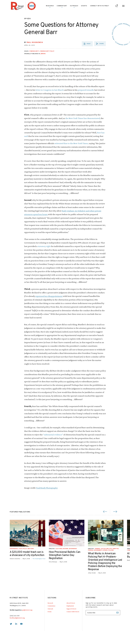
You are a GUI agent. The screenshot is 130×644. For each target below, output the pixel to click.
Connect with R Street (100, 6)
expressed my (42, 296)
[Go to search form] (117, 6)
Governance (20, 549)
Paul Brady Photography (47, 488)
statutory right (44, 246)
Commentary (62, 6)
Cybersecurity (34, 51)
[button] (100, 44)
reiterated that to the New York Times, (71, 143)
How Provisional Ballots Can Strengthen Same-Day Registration (71, 555)
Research (50, 6)
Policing (117, 550)
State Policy (29, 549)
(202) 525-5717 (15, 616)
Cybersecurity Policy (47, 51)
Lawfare (43, 54)
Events (84, 6)
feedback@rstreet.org (17, 618)
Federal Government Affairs (104, 550)
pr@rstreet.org (27, 610)
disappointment (55, 296)
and (87, 211)
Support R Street (71, 609)
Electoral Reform (68, 549)
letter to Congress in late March (50, 90)
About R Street (71, 603)
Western (37, 549)
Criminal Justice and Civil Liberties (113, 549)
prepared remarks (86, 90)
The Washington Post (45, 559)
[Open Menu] (123, 6)
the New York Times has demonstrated (82, 118)
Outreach (74, 6)
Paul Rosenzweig (35, 43)
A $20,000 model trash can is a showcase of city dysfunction (34, 554)
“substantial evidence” (53, 435)
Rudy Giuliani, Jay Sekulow (74, 211)
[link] (11, 624)
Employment (70, 606)
